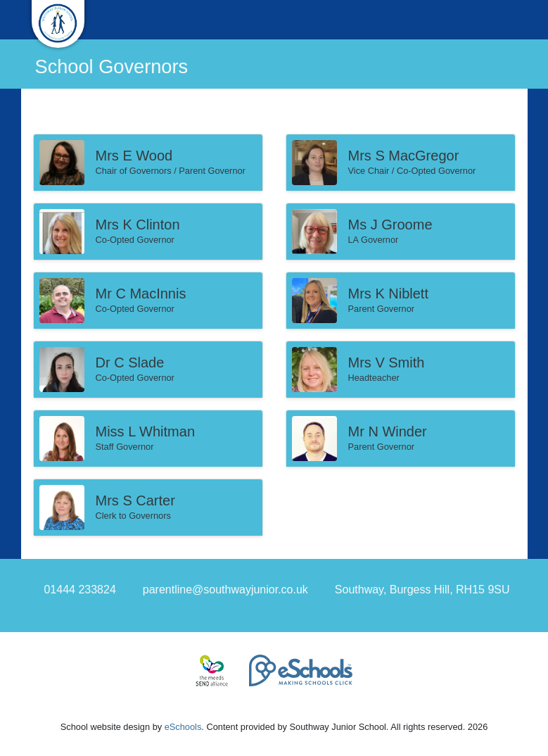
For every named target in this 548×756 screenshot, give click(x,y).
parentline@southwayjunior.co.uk (225, 590)
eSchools (183, 727)
